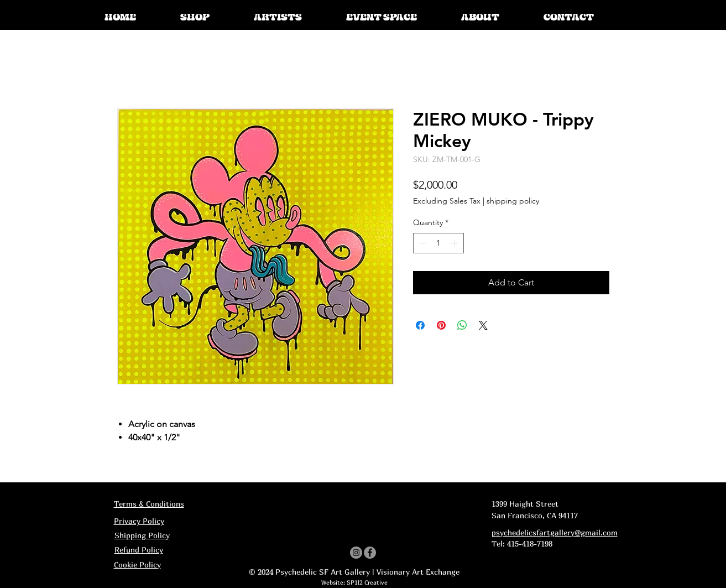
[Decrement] (422, 243)
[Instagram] (356, 553)
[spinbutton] (438, 243)
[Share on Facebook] (420, 325)
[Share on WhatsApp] (462, 325)
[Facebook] (370, 553)
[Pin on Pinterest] (441, 325)
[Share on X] (483, 325)
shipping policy (513, 201)
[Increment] (455, 243)
